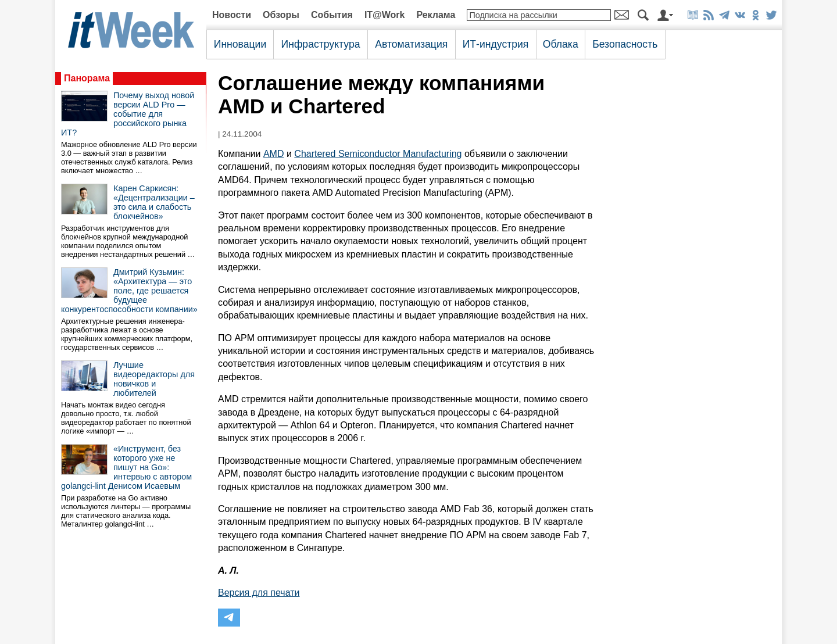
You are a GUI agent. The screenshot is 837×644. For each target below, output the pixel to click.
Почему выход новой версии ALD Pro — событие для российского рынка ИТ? (128, 114)
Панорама (87, 78)
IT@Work (385, 15)
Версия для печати (259, 593)
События (332, 15)
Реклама (436, 15)
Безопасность (625, 44)
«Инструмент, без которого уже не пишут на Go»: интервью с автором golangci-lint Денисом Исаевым (126, 467)
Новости (232, 15)
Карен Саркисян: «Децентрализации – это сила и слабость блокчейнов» (154, 202)
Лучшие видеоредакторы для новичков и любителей (154, 379)
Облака (561, 44)
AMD (274, 154)
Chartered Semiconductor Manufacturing (378, 154)
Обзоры (281, 15)
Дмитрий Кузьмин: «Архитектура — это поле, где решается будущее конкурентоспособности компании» (129, 291)
